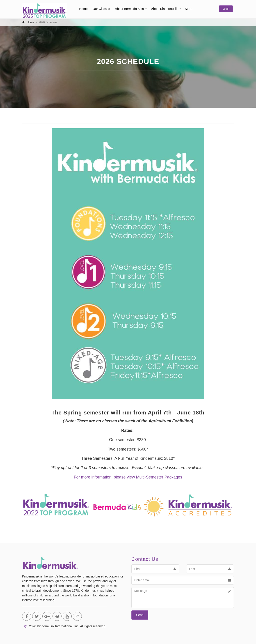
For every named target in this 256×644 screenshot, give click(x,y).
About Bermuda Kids (129, 9)
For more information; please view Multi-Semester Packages (128, 477)
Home (83, 9)
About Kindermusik (164, 9)
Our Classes (101, 9)
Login (226, 9)
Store (189, 9)
